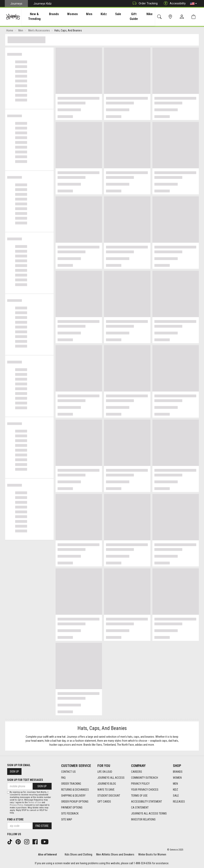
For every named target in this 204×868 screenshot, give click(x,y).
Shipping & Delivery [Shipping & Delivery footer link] (73, 796)
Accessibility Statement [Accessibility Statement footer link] (147, 802)
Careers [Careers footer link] (137, 772)
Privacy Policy (16, 805)
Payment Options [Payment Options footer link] (72, 808)
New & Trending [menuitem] (37, 16)
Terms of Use (35, 802)
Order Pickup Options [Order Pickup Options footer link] (75, 802)
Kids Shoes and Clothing (78, 854)
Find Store (42, 826)
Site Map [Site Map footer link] (67, 820)
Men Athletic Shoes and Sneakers (115, 854)
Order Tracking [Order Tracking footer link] (71, 784)
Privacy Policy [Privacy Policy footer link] (140, 784)
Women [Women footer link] (177, 778)
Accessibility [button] (174, 3)
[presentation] (37, 16)
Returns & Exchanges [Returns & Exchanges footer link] (75, 790)
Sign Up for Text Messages (25, 780)
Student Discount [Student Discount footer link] (109, 796)
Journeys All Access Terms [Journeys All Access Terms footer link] (149, 814)
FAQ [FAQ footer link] (63, 778)
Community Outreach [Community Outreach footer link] (145, 778)
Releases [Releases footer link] (179, 802)
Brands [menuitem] (58, 14)
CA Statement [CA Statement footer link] (140, 808)
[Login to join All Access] (84, 28)
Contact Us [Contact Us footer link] (68, 772)
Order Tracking (144, 3)
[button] (193, 4)
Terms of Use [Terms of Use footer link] (139, 796)
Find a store (15, 819)
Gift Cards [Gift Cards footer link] (104, 802)
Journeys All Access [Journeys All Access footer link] (111, 778)
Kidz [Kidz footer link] (176, 790)
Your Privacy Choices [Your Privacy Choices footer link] (145, 790)
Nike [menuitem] (147, 14)
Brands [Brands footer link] (178, 772)
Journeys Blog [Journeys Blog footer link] (107, 784)
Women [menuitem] (75, 14)
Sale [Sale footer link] (176, 796)
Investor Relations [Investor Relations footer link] (143, 820)
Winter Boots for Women (152, 854)
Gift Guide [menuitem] (131, 16)
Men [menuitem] (89, 14)
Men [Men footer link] (175, 784)
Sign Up (14, 772)
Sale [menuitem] (115, 14)
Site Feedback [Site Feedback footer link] (70, 814)
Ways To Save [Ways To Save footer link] (106, 790)
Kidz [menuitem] (102, 14)
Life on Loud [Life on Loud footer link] (105, 772)
